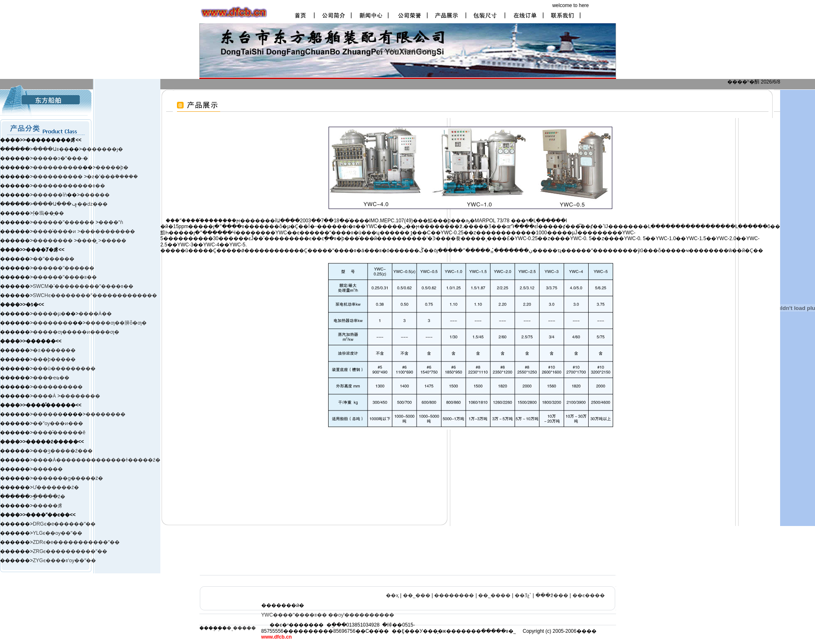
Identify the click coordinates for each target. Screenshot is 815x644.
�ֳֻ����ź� (49, 497)
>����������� (106, 231)
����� (114, 241)
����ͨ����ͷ (55, 231)
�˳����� (241, 628)
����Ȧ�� (95, 314)
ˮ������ (79, 222)
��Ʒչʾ (523, 595)
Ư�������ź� (56, 487)
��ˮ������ (54, 259)
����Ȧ (44, 396)
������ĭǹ (50, 195)
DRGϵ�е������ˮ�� (64, 524)
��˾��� (417, 595)
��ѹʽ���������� (361, 615)
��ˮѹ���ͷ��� (58, 423)
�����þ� (112, 167)
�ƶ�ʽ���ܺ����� (112, 177)
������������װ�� (69, 186)
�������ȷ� (102, 149)
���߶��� (552, 595)
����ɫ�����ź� (133, 460)
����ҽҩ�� (51, 378)
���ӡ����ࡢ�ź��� (63, 451)
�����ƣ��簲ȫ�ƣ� (116, 323)
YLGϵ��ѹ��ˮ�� (58, 533)
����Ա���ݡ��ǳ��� (70, 204)
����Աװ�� (51, 149)
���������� (58, 167)
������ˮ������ (64, 268)
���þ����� (54, 359)
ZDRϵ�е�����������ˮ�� (76, 542)
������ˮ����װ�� (65, 277)
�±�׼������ (54, 350)
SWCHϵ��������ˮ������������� (95, 295)
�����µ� (49, 314)
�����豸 (48, 506)
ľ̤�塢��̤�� (48, 213)
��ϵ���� (589, 595)
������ (95, 195)
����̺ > (89, 241)
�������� (53, 241)
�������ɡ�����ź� (68, 478)
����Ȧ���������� (69, 460)
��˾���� (494, 595)
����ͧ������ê (59, 433)
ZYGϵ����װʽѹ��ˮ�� (64, 560)
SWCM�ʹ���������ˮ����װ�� (83, 286)
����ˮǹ (111, 222)
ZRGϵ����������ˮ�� (70, 551)
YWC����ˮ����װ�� (294, 615)
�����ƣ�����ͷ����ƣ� (76, 332)
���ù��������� (64, 369)
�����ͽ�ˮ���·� (60, 158)
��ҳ (392, 595)
